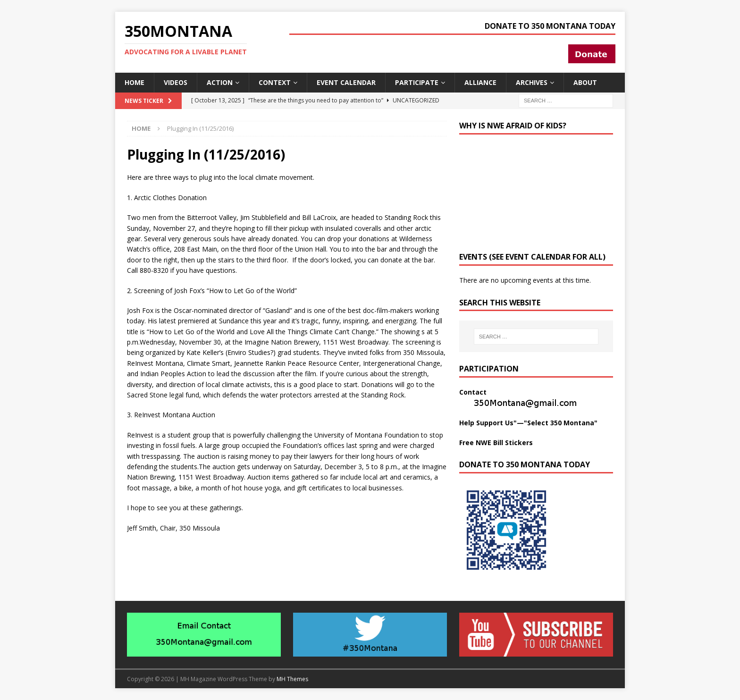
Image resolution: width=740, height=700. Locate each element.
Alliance (480, 82)
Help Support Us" (488, 423)
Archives (532, 82)
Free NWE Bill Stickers (496, 443)
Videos (176, 82)
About (585, 82)
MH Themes (292, 679)
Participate (417, 82)
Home (135, 82)
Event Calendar (346, 82)
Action (220, 82)
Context (275, 82)
